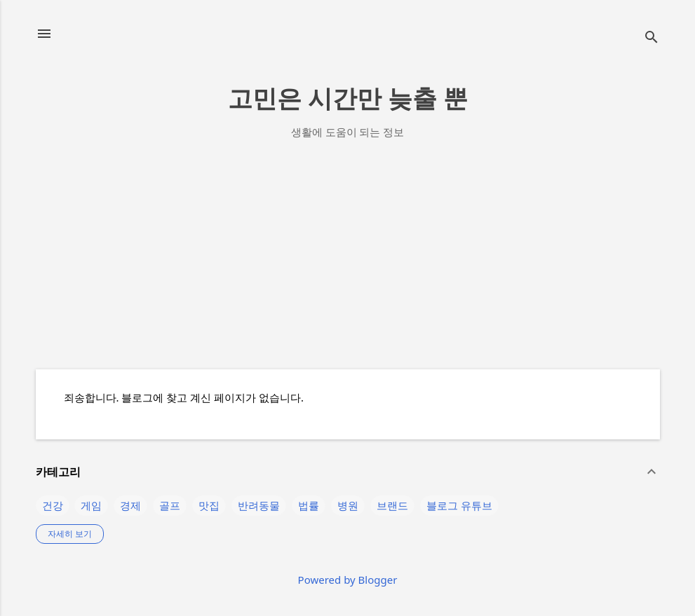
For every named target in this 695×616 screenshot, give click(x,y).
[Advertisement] (348, 260)
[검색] (652, 38)
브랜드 (392, 505)
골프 (170, 505)
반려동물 (259, 505)
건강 (53, 505)
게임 (91, 505)
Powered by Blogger (348, 580)
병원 (348, 505)
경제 (130, 505)
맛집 (209, 505)
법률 (309, 505)
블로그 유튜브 (459, 505)
